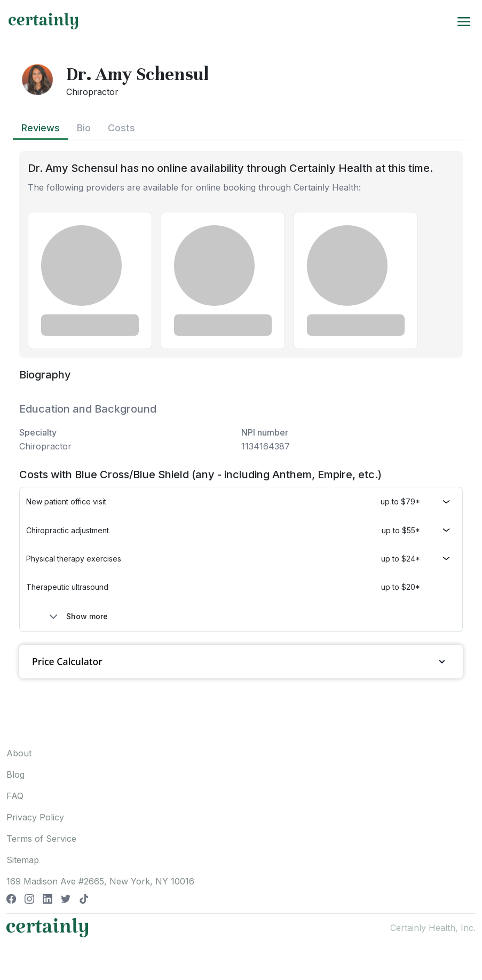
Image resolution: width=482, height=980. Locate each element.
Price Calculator (241, 662)
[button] (241, 502)
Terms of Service (41, 839)
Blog (15, 774)
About (19, 753)
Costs (121, 128)
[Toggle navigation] (464, 21)
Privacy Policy (35, 817)
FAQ (15, 796)
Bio (84, 128)
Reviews (41, 128)
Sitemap (23, 860)
